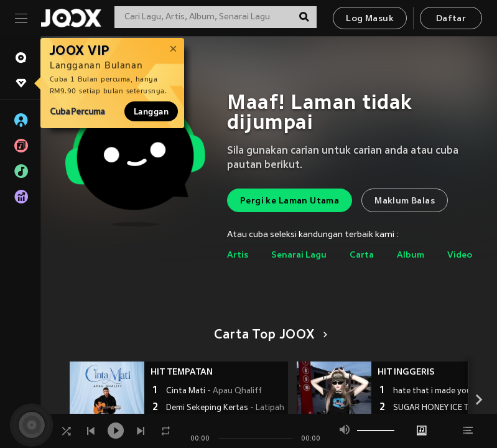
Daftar (451, 19)
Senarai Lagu (299, 255)
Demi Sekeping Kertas (225, 408)
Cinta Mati (214, 391)
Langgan (151, 111)
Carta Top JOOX (268, 335)
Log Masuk (370, 19)
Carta (362, 255)
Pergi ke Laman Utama (290, 201)
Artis (238, 255)
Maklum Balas (405, 201)
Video (460, 255)
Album (411, 255)
